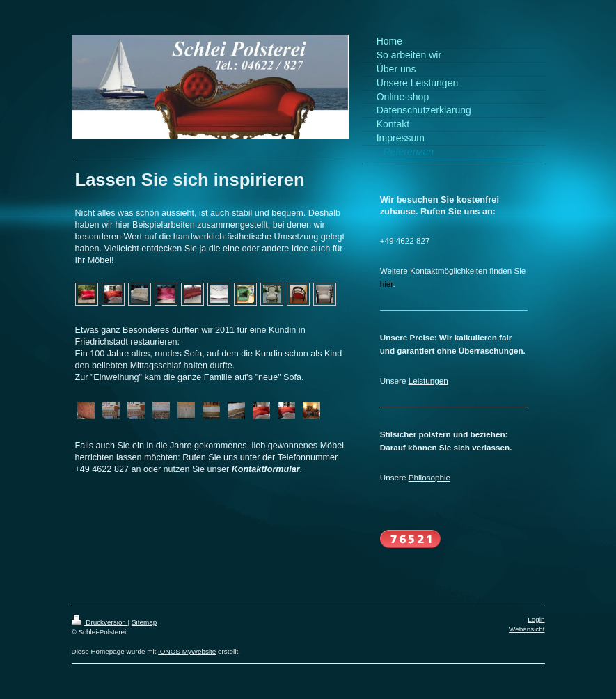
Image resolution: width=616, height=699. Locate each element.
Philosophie (429, 477)
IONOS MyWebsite (187, 651)
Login (536, 619)
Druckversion (100, 622)
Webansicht (527, 629)
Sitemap (144, 622)
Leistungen (428, 380)
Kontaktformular (266, 469)
